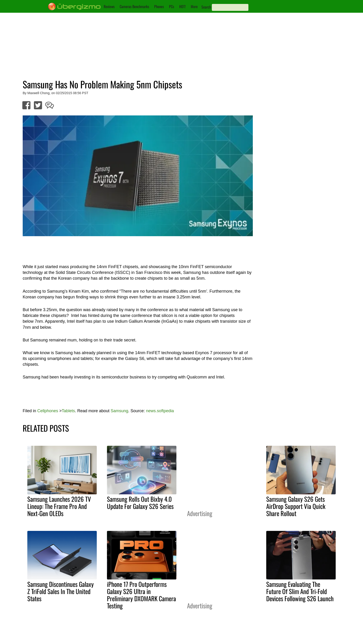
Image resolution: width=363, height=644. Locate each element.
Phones (159, 6)
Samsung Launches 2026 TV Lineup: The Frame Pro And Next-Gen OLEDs (59, 506)
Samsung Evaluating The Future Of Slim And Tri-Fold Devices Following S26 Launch (300, 591)
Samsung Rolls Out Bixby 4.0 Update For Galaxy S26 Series (140, 503)
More (194, 6)
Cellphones (48, 411)
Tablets (68, 411)
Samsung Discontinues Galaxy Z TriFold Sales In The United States (61, 591)
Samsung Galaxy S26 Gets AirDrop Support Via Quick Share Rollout (296, 506)
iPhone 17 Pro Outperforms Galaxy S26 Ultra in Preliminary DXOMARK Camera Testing (141, 595)
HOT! (182, 6)
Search (206, 7)
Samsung (119, 411)
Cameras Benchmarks (134, 6)
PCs (172, 6)
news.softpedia (160, 411)
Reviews (109, 6)
